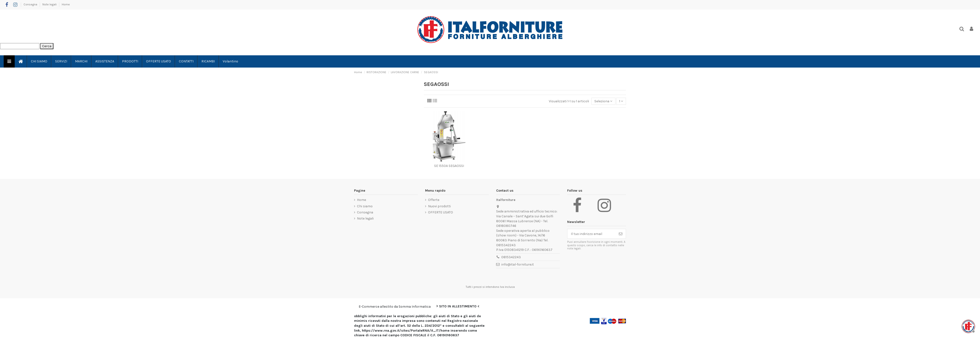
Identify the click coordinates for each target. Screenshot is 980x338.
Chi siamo (365, 206)
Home (66, 4)
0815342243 (511, 257)
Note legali (50, 4)
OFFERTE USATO (441, 212)
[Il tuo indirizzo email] (591, 234)
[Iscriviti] (621, 234)
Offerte (434, 200)
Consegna (31, 4)
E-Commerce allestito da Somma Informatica (395, 307)
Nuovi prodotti (439, 206)
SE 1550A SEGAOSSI (449, 166)
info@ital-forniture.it (518, 264)
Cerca (47, 46)
